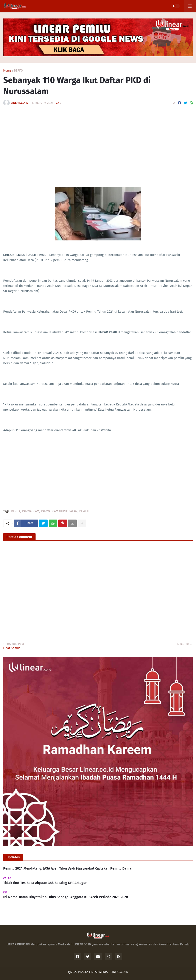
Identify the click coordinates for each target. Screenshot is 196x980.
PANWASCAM (31, 511)
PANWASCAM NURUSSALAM (59, 511)
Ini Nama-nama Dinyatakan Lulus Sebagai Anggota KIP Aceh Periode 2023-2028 (66, 897)
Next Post (184, 644)
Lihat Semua (12, 648)
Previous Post (15, 644)
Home (7, 71)
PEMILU (84, 511)
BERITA (19, 71)
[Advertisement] (98, 146)
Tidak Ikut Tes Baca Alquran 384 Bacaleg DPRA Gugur (45, 883)
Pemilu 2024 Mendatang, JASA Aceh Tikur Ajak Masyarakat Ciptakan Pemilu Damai (68, 868)
